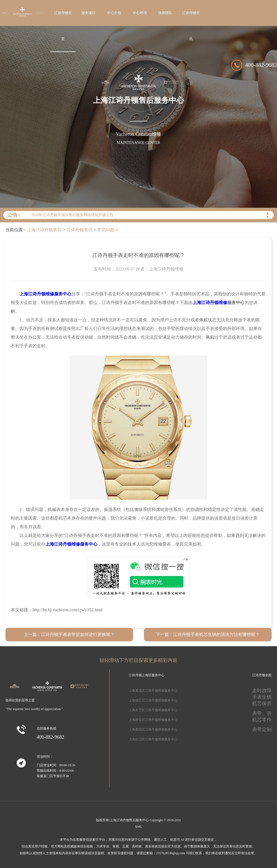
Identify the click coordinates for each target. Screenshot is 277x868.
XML (139, 827)
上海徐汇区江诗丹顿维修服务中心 (153, 700)
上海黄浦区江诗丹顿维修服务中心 (153, 691)
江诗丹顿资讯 (191, 26)
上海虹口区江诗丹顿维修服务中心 (153, 739)
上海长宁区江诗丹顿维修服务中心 (153, 710)
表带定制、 (264, 730)
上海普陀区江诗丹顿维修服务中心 (153, 730)
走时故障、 (264, 691)
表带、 (259, 713)
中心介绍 (114, 13)
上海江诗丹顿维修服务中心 (45, 294)
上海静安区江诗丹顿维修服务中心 (153, 720)
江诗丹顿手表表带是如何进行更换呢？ (78, 634)
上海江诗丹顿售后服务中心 (129, 820)
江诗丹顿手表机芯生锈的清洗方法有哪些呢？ (216, 634)
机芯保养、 (264, 704)
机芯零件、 (264, 720)
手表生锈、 (264, 697)
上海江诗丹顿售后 (44, 230)
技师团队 (165, 13)
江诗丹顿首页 (63, 26)
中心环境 (140, 13)
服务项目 (88, 13)
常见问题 (106, 230)
